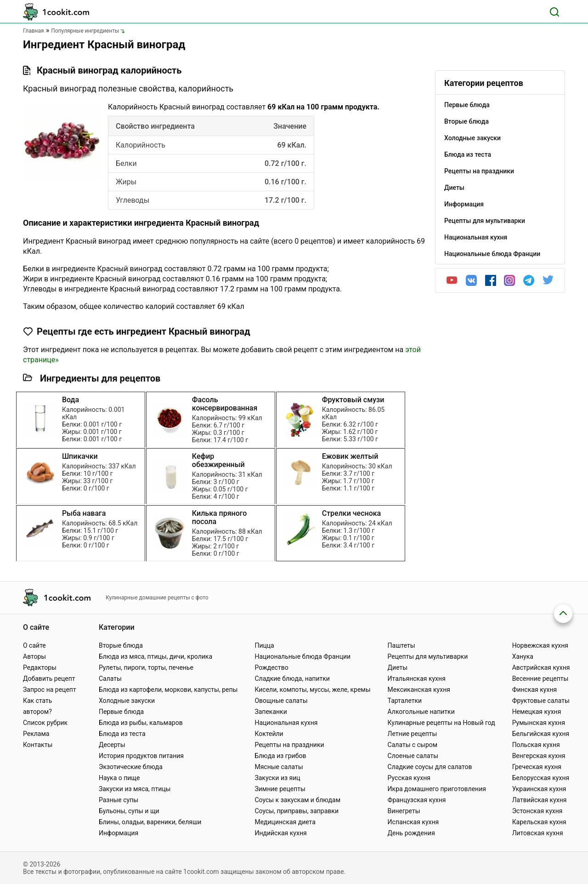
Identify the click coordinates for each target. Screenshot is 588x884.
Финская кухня (535, 690)
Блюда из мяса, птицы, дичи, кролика (155, 656)
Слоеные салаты (413, 756)
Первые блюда (121, 712)
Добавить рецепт (49, 679)
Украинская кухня (539, 789)
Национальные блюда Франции (302, 656)
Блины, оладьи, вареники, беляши (150, 822)
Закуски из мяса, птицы (135, 789)
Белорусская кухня (541, 778)
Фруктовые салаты (541, 701)
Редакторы (40, 667)
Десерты (112, 745)
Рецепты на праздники (289, 745)
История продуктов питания (141, 756)
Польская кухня (536, 745)
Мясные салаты (279, 767)
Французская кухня (417, 800)
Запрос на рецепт (50, 690)
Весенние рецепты (540, 679)
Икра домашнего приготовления (437, 789)
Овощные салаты (281, 701)
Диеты (398, 667)
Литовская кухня (538, 833)
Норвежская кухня (540, 645)
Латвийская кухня (540, 800)
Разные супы (119, 800)
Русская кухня (409, 778)
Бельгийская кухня (541, 734)
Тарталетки (405, 701)
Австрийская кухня (541, 667)
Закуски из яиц (277, 778)
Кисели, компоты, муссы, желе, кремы (312, 690)
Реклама (36, 734)
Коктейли (269, 734)
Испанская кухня (413, 822)
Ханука (523, 656)
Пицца (264, 645)
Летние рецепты (413, 734)
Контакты (38, 745)
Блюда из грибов (280, 756)
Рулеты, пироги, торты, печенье (146, 667)
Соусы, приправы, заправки (297, 811)
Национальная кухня (286, 723)
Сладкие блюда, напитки (292, 679)
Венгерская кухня (539, 756)
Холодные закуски (127, 701)
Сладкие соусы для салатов (430, 767)
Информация (119, 833)
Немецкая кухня (537, 712)
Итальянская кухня (417, 679)
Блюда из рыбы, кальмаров (141, 723)
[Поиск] (554, 12)
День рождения (411, 833)
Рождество (271, 667)
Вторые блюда (121, 645)
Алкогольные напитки (421, 712)
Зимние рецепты (280, 789)
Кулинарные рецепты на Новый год (441, 723)
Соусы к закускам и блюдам (297, 800)
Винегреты (404, 811)
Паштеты (401, 645)
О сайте (34, 645)
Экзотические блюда (131, 767)
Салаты (110, 679)
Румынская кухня (539, 723)
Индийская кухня (280, 833)
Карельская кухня (539, 822)
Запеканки (271, 712)
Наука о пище (119, 778)
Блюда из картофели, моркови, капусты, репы (168, 690)
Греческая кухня (537, 767)
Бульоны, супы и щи (129, 811)
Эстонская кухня (537, 811)
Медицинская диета (285, 822)
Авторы (34, 656)
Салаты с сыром (413, 745)
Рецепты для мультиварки (428, 656)
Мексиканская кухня (419, 690)
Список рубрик (45, 723)
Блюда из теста (122, 734)
